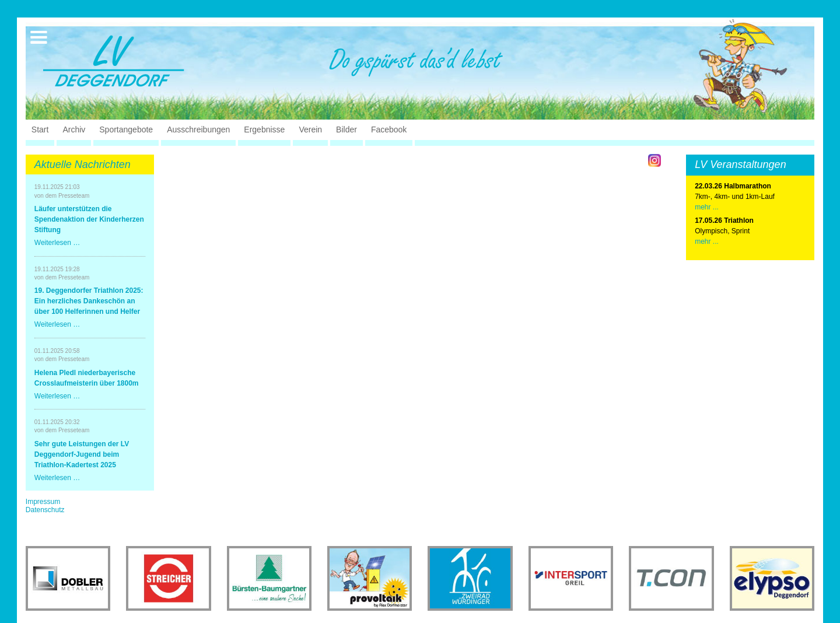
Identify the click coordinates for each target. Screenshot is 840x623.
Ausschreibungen (198, 129)
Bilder (346, 129)
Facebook (389, 129)
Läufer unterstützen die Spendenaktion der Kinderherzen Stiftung (89, 219)
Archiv (74, 129)
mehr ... (707, 207)
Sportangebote (126, 129)
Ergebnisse (264, 129)
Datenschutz (45, 510)
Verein (310, 129)
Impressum (43, 502)
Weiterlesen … (57, 243)
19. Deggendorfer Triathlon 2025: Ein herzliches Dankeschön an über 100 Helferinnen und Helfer (89, 301)
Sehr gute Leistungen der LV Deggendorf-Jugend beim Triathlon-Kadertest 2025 (82, 454)
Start (40, 129)
